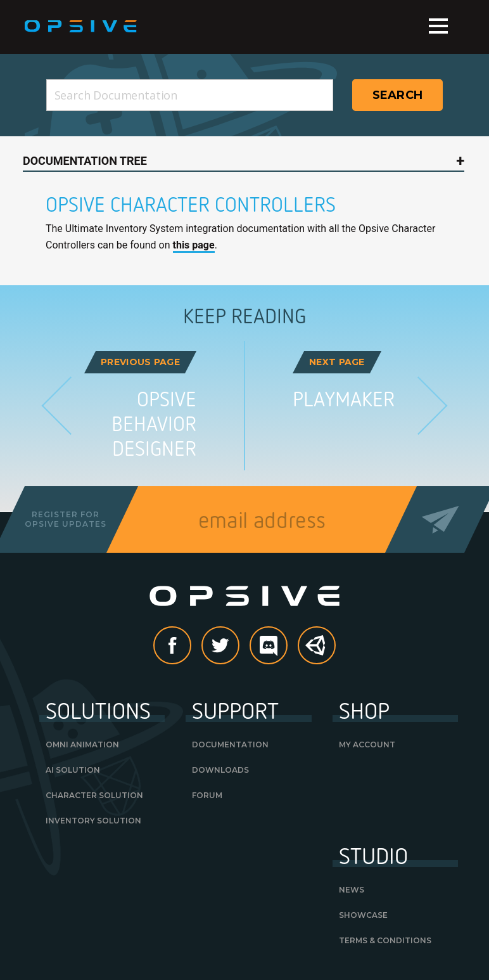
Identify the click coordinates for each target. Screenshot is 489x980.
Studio (373, 855)
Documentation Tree (85, 161)
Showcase (363, 915)
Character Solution (94, 795)
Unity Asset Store (317, 652)
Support (235, 710)
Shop (364, 710)
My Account (367, 745)
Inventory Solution (93, 821)
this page (194, 245)
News (352, 890)
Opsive (81, 27)
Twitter (239, 646)
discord (287, 646)
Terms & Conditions (385, 940)
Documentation (230, 745)
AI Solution (73, 770)
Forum (207, 795)
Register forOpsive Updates (66, 519)
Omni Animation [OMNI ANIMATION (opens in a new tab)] (82, 745)
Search (398, 95)
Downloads (220, 770)
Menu (438, 26)
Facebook (191, 646)
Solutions (98, 710)
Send (441, 519)
